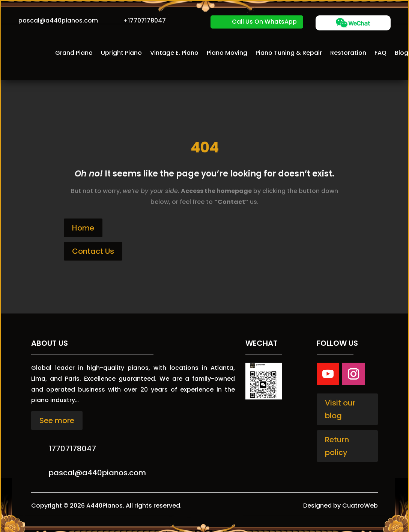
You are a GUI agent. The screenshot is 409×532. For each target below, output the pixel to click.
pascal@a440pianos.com (58, 20)
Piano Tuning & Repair (289, 53)
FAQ (380, 53)
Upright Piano (121, 53)
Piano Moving (227, 53)
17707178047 (72, 449)
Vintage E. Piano (174, 53)
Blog (401, 53)
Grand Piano (74, 53)
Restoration (348, 53)
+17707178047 (145, 20)
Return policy (337, 446)
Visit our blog (340, 409)
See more (57, 420)
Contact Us (93, 251)
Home (83, 228)
